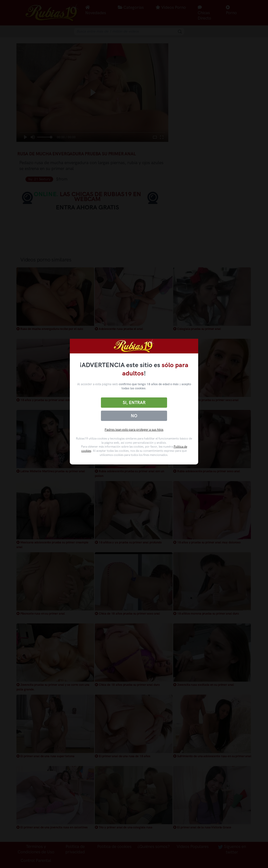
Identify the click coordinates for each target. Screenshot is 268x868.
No (134, 416)
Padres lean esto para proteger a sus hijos (134, 430)
